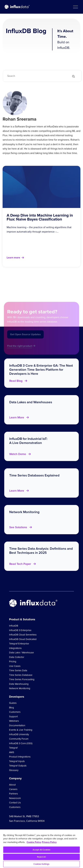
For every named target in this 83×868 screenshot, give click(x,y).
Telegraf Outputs (18, 766)
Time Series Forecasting (22, 679)
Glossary (14, 770)
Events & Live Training (21, 730)
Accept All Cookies (41, 850)
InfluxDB (14, 626)
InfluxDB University (19, 734)
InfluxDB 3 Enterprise (20, 630)
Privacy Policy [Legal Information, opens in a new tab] (49, 842)
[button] (75, 7)
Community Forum (19, 739)
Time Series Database (21, 675)
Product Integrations (20, 757)
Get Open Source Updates (25, 338)
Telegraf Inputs (17, 761)
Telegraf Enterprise (19, 644)
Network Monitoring (20, 688)
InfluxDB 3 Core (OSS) (21, 743)
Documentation (17, 725)
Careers (13, 789)
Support (13, 716)
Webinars (14, 721)
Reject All (41, 857)
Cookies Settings (41, 864)
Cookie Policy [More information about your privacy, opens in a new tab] (34, 842)
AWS (12, 752)
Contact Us (15, 803)
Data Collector (17, 657)
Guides (13, 703)
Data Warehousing (19, 684)
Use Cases (15, 666)
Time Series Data (18, 670)
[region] (41, 849)
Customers (15, 712)
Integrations (15, 648)
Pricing (13, 661)
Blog (12, 708)
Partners (13, 794)
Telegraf (13, 748)
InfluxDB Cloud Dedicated (23, 639)
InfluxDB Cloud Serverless (23, 635)
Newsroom (15, 798)
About (12, 785)
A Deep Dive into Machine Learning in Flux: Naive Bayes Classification (40, 217)
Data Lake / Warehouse (21, 653)
